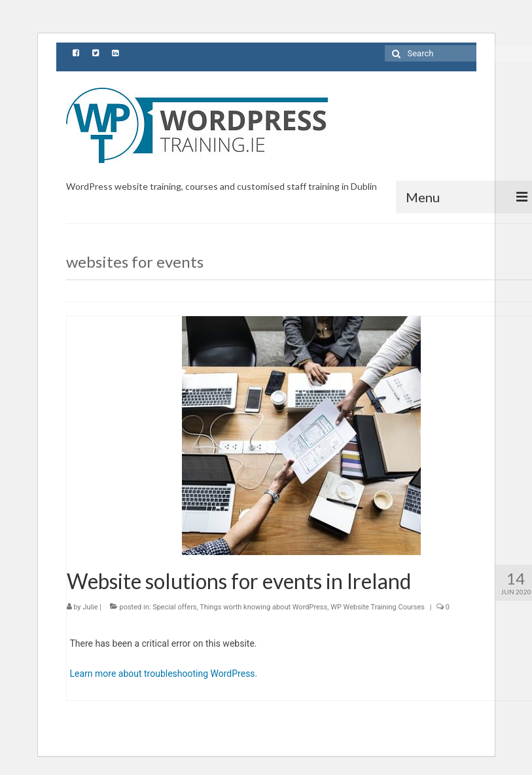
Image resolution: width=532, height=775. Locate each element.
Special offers (174, 607)
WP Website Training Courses (378, 607)
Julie (90, 607)
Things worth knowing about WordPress (263, 607)
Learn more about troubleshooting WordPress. (164, 674)
